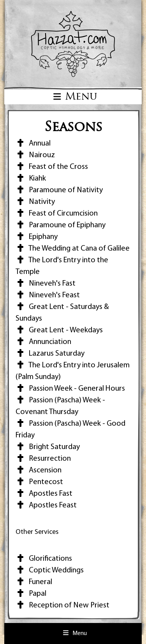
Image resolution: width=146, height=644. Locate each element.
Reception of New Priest (62, 605)
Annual (33, 144)
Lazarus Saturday (50, 354)
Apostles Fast (44, 494)
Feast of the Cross (52, 167)
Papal (31, 594)
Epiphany (37, 237)
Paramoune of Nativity (59, 190)
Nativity (35, 202)
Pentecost (39, 482)
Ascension (39, 470)
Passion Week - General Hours (70, 389)
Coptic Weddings (50, 570)
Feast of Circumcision (57, 214)
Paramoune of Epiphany (61, 225)
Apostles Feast (46, 505)
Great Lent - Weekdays (59, 330)
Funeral (34, 582)
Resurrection (43, 459)
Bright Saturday (48, 447)
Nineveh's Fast (46, 284)
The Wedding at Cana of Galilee (73, 249)
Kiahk (31, 179)
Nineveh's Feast (48, 295)
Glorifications (44, 559)
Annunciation (43, 342)
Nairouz (35, 155)
